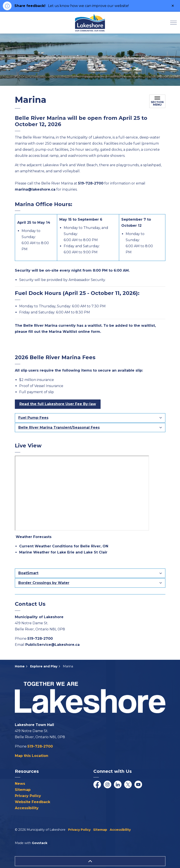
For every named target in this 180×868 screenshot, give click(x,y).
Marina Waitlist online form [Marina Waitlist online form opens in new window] (75, 332)
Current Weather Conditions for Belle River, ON (64, 546)
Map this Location (32, 756)
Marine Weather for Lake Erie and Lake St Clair (63, 552)
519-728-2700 (40, 639)
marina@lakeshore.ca (35, 189)
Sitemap (23, 790)
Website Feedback (33, 802)
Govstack (40, 843)
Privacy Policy (28, 796)
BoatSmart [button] (28, 573)
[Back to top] (90, 861)
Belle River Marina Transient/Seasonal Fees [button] (59, 427)
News (20, 784)
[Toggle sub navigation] (157, 101)
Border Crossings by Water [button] (44, 583)
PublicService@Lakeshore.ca (52, 645)
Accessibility (27, 808)
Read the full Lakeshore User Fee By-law (58, 404)
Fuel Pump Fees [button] (33, 418)
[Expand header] (173, 23)
